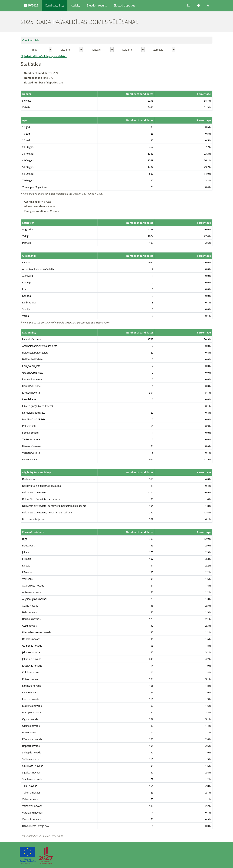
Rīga (35, 50)
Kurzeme (127, 50)
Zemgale (158, 50)
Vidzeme (66, 50)
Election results (97, 5)
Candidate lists (55, 5)
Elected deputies (124, 5)
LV (189, 5)
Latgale (96, 50)
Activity (76, 5)
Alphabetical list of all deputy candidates (44, 56)
